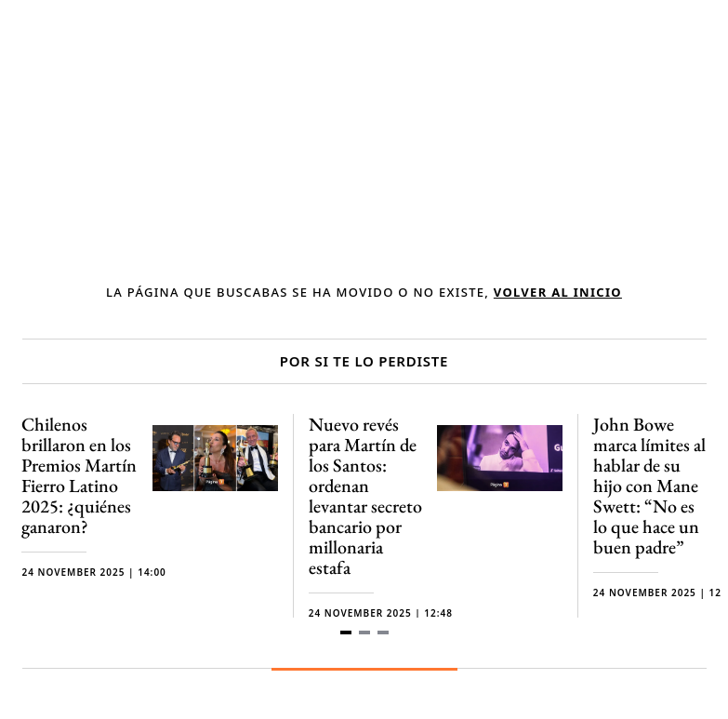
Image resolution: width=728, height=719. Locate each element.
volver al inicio (558, 292)
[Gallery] (364, 526)
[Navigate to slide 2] (364, 632)
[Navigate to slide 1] (346, 632)
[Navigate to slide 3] (383, 632)
